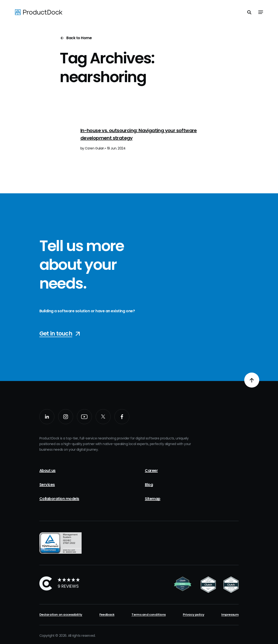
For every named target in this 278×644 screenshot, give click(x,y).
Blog (149, 485)
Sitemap (153, 499)
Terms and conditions (149, 615)
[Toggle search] (249, 12)
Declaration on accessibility (61, 615)
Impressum (230, 615)
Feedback (107, 615)
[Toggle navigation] (261, 12)
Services (47, 485)
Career (151, 471)
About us (47, 471)
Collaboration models (59, 499)
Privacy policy (193, 615)
